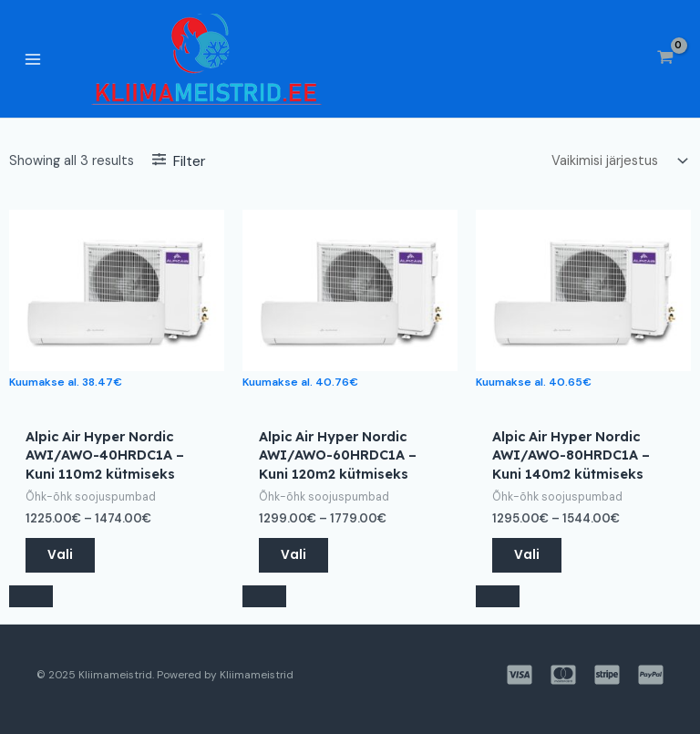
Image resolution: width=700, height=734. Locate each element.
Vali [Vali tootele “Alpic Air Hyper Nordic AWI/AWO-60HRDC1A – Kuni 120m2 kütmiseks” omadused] (293, 555)
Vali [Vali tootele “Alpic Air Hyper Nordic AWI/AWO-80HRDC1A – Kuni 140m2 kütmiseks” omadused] (527, 555)
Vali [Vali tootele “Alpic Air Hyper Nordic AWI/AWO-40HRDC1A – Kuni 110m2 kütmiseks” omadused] (60, 555)
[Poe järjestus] (618, 161)
